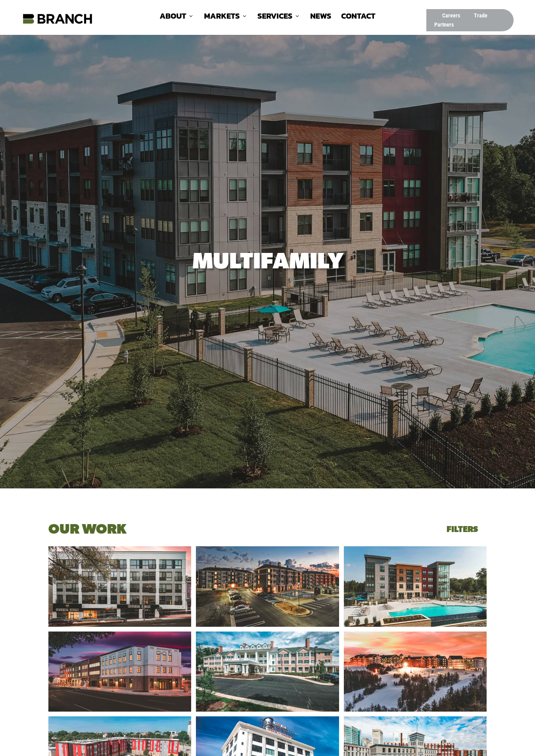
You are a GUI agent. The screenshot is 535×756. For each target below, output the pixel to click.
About (173, 17)
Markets (222, 17)
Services (275, 17)
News (321, 17)
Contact (358, 17)
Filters (462, 529)
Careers (451, 15)
